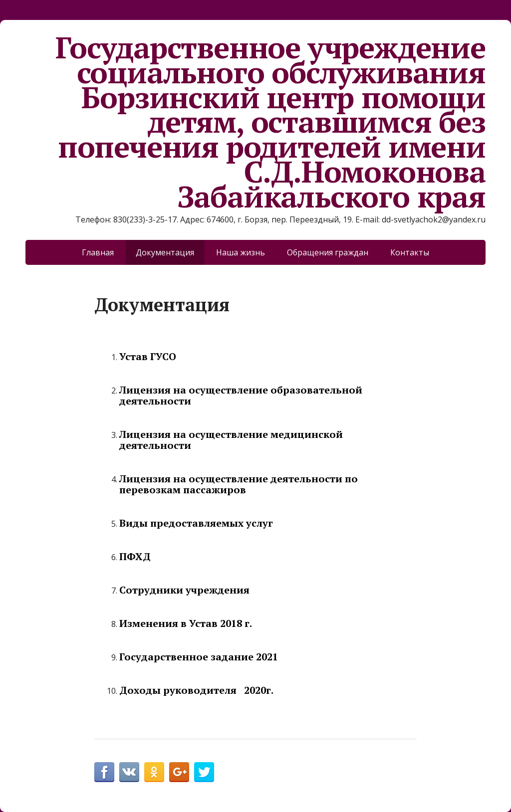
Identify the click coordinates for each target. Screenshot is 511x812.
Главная (98, 252)
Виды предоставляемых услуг (196, 523)
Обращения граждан (328, 252)
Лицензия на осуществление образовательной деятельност (241, 395)
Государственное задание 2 (190, 657)
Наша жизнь (241, 252)
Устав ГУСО (148, 356)
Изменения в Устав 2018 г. (186, 623)
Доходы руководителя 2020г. (196, 690)
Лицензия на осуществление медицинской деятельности (231, 440)
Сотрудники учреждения (184, 590)
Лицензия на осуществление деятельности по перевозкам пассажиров (239, 484)
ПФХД (135, 556)
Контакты (410, 252)
